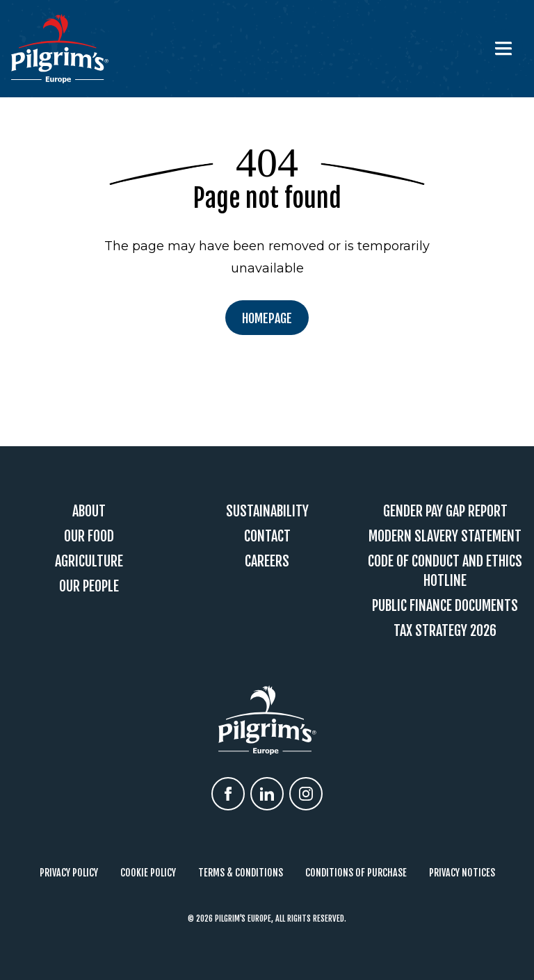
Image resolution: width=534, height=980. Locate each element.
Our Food (89, 536)
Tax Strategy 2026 (445, 631)
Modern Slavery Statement (445, 536)
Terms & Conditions (241, 873)
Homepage (267, 318)
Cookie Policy (148, 873)
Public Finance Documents (445, 606)
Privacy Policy (69, 873)
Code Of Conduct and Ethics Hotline (445, 571)
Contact (267, 536)
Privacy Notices (462, 873)
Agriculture (89, 561)
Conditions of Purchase (356, 873)
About (89, 511)
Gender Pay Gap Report (445, 511)
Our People (89, 586)
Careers (267, 561)
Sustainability (267, 511)
